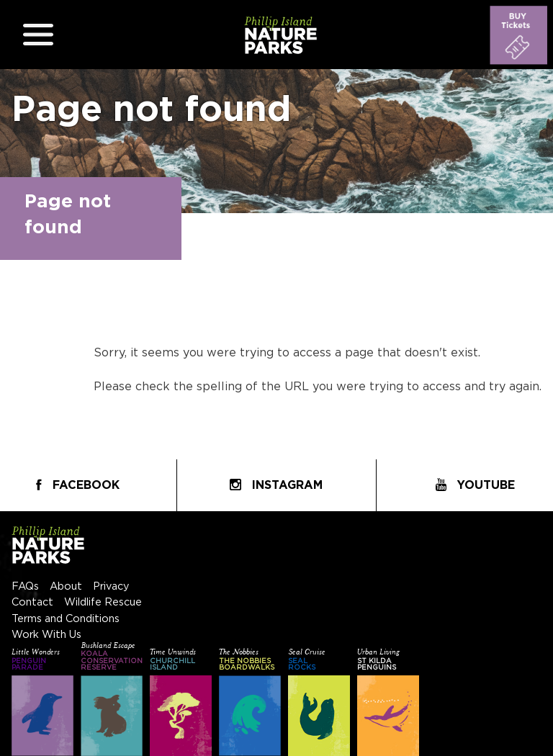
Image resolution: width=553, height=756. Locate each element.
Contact (32, 602)
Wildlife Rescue (103, 602)
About (66, 586)
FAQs (25, 586)
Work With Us (46, 635)
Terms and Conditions (66, 619)
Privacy (111, 586)
